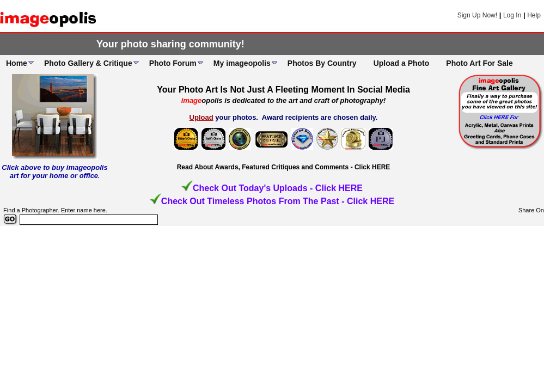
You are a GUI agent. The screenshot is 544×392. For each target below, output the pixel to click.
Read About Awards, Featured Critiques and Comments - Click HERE (284, 167)
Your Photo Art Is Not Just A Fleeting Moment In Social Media (283, 90)
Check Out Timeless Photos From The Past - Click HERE (278, 201)
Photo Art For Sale (479, 63)
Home (17, 63)
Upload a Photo (402, 63)
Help (534, 15)
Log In (512, 15)
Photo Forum (173, 63)
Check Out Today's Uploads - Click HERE (278, 188)
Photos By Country (322, 63)
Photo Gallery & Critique (88, 63)
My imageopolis (242, 63)
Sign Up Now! (477, 15)
